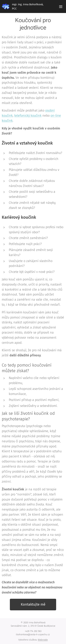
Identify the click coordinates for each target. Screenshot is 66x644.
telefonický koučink (28, 116)
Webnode (43, 640)
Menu (61, 7)
